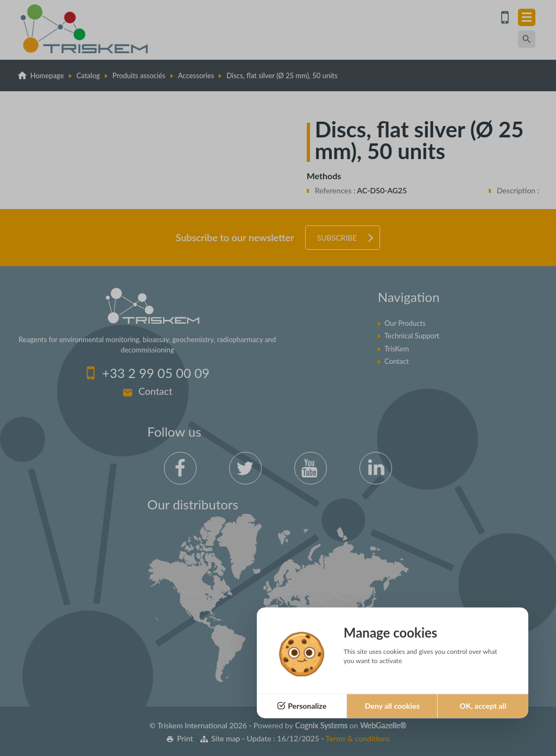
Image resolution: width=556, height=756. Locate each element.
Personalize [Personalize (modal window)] (307, 706)
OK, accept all (483, 706)
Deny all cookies (392, 706)
